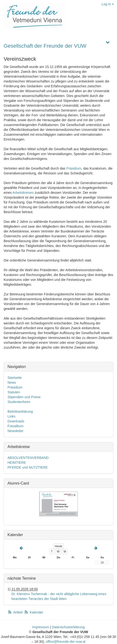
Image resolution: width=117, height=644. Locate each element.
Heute (58, 546)
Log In (108, 4)
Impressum (41, 627)
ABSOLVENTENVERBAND (28, 458)
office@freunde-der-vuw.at (66, 642)
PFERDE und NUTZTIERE (28, 467)
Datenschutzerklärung (68, 627)
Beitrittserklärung (20, 412)
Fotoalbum (15, 426)
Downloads (16, 421)
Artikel (15, 612)
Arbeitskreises (23, 193)
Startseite (15, 378)
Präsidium (74, 168)
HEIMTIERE (17, 463)
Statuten (14, 392)
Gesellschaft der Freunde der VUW (45, 46)
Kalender (34, 612)
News (12, 382)
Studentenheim (19, 402)
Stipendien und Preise (24, 397)
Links (11, 416)
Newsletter (15, 431)
